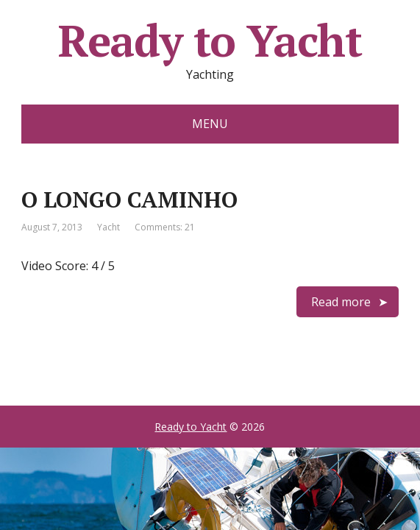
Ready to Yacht (210, 40)
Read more (341, 302)
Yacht (108, 227)
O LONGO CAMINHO (129, 199)
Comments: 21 (165, 227)
